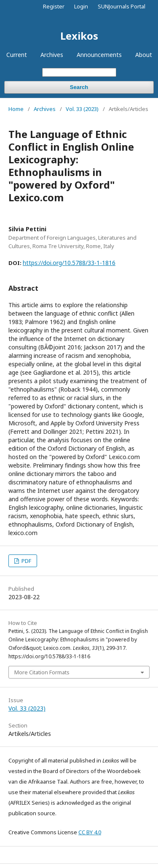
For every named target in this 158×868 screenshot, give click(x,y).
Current (17, 55)
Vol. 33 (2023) (82, 109)
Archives (52, 55)
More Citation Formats (42, 672)
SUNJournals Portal (122, 6)
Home (16, 109)
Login (81, 6)
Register (54, 6)
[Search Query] (79, 72)
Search (79, 87)
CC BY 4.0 (90, 832)
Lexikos (79, 36)
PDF (26, 561)
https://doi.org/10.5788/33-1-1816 (69, 263)
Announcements (99, 55)
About (144, 55)
